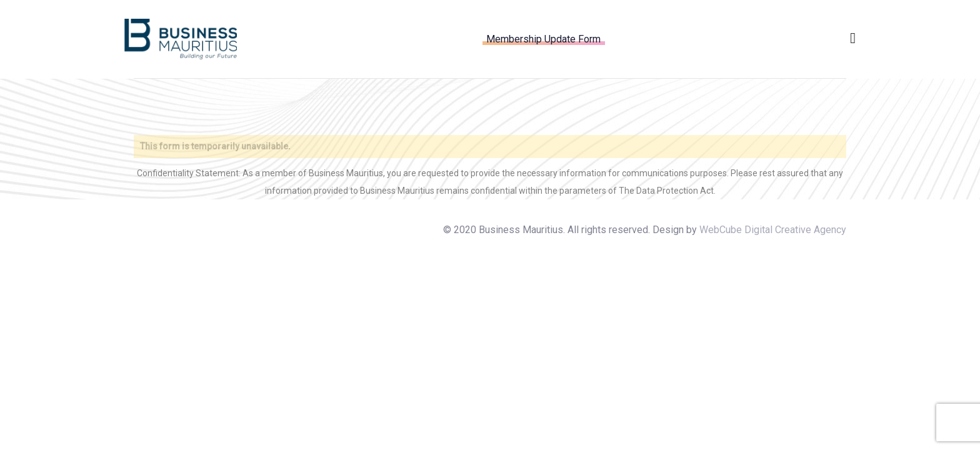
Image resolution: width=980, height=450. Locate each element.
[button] (853, 38)
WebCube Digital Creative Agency (773, 230)
